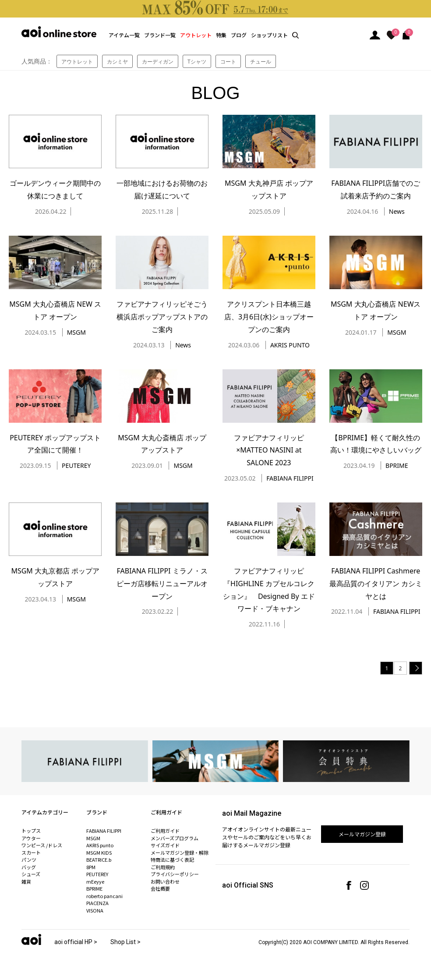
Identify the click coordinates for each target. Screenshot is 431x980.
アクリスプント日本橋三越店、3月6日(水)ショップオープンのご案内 (269, 317)
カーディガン (158, 62)
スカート (31, 853)
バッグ (29, 867)
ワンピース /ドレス (42, 845)
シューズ (31, 874)
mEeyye (95, 881)
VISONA (95, 910)
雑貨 (26, 881)
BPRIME (397, 465)
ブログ (239, 35)
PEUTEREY (76, 465)
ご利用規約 (163, 867)
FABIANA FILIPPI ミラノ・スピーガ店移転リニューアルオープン (162, 584)
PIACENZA (97, 903)
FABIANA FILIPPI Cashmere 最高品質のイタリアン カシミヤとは (376, 584)
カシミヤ (117, 62)
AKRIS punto (100, 845)
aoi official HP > (76, 942)
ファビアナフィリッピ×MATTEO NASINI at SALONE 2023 (269, 450)
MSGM (76, 332)
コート (228, 62)
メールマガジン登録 (362, 834)
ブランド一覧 (160, 35)
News (397, 211)
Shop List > (125, 942)
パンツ (29, 860)
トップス (31, 831)
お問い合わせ (165, 881)
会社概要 (160, 888)
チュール (261, 62)
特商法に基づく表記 (172, 860)
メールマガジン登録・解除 (180, 853)
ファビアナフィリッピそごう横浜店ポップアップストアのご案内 (162, 317)
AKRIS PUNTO (290, 345)
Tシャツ (197, 62)
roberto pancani (104, 896)
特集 (221, 35)
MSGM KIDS (99, 853)
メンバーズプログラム (175, 838)
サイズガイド (165, 845)
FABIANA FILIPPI (290, 478)
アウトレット (196, 35)
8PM (91, 867)
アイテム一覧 (124, 35)
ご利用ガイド (165, 831)
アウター (31, 838)
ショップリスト (269, 35)
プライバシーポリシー (175, 874)
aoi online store (59, 32)
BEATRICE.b (99, 860)
